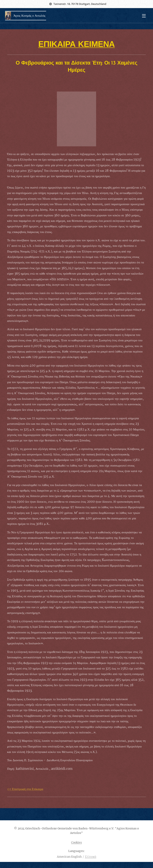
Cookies (76, 842)
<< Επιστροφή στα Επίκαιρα (25, 789)
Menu (144, 16)
